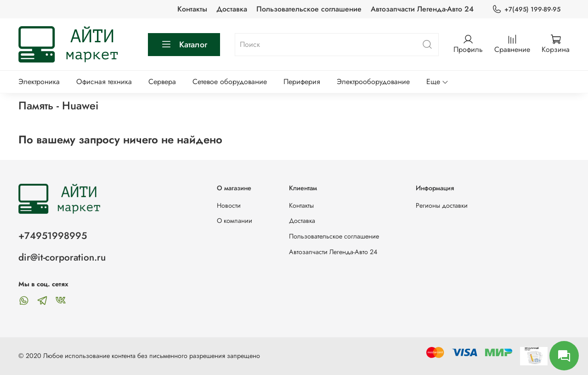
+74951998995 (53, 236)
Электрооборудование (373, 82)
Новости (229, 205)
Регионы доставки (442, 205)
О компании (235, 221)
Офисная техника (104, 82)
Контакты (192, 9)
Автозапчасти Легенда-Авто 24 (422, 9)
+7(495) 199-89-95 (526, 9)
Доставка (232, 9)
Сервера (162, 82)
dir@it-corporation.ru (62, 257)
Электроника (39, 82)
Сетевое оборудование (230, 82)
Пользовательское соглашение (309, 9)
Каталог (184, 45)
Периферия (302, 82)
